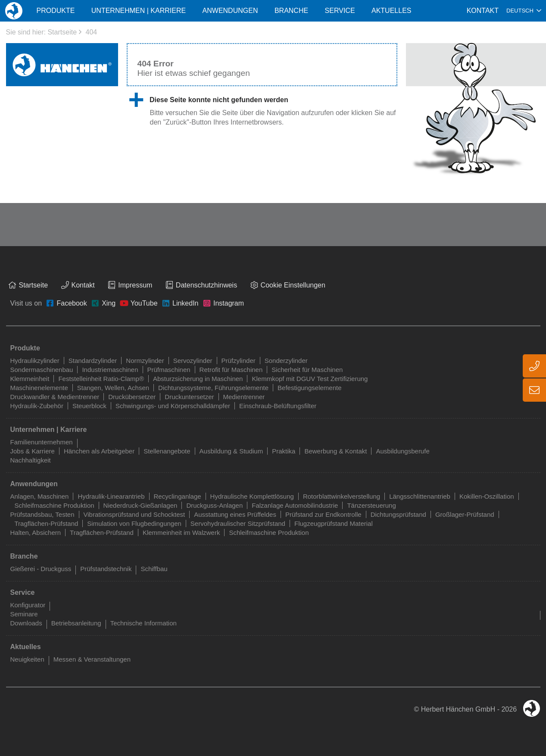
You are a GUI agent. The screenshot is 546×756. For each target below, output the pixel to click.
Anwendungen (230, 11)
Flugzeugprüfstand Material (334, 523)
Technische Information (144, 623)
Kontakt (483, 11)
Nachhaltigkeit (31, 460)
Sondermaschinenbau (42, 370)
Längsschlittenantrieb (420, 496)
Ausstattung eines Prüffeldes (235, 514)
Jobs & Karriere (33, 451)
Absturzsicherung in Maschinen (198, 379)
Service (340, 11)
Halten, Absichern (36, 533)
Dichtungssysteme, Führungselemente (213, 388)
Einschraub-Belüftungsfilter (278, 406)
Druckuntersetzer (189, 397)
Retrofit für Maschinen (231, 370)
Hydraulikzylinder (35, 361)
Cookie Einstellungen (293, 285)
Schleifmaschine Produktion (55, 505)
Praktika (284, 451)
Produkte (55, 11)
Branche (291, 11)
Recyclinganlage (178, 496)
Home (14, 11)
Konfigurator (28, 605)
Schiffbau (154, 569)
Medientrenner (244, 397)
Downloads (26, 623)
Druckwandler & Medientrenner (55, 397)
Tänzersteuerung (371, 505)
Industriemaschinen (110, 370)
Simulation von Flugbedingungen (134, 523)
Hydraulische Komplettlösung (252, 496)
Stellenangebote (167, 451)
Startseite (62, 32)
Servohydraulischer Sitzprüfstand (238, 523)
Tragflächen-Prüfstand (47, 523)
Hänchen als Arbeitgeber (99, 451)
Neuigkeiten (27, 659)
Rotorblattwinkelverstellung (342, 496)
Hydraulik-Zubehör (37, 406)
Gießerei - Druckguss (41, 569)
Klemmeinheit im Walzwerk (181, 533)
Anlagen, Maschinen (40, 496)
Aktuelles (391, 11)
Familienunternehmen (42, 442)
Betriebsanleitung (76, 623)
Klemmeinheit (30, 379)
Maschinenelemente (39, 388)
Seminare (24, 614)
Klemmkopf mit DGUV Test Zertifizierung (310, 379)
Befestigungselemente (309, 388)
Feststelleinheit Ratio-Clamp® (101, 379)
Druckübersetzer (132, 397)
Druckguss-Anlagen (214, 505)
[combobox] (524, 11)
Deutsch (520, 11)
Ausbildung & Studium (231, 451)
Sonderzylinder (286, 361)
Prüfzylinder (239, 361)
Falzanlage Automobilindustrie (295, 505)
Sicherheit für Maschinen (307, 370)
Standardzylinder (93, 361)
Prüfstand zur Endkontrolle (323, 514)
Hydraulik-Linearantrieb (111, 496)
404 (91, 32)
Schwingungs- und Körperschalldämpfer (173, 406)
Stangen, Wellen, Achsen (113, 388)
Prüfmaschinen (169, 370)
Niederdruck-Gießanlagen (140, 505)
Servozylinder (193, 361)
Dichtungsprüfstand (398, 514)
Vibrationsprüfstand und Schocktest (134, 514)
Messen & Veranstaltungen (92, 659)
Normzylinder (145, 361)
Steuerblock (89, 406)
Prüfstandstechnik (106, 569)
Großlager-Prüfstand (465, 514)
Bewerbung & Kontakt (335, 451)
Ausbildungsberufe (402, 451)
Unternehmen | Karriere (139, 11)
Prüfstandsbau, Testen (42, 514)
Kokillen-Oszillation (487, 496)
